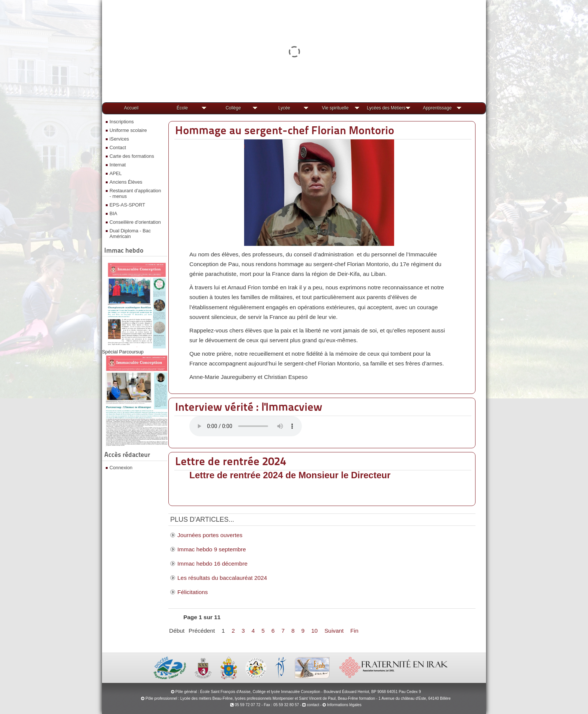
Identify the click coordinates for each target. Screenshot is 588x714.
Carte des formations (132, 156)
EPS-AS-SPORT (127, 205)
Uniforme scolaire (128, 130)
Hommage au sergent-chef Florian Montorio (285, 130)
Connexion (121, 468)
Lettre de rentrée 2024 (231, 461)
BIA (113, 213)
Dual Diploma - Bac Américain (130, 234)
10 (314, 631)
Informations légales (344, 705)
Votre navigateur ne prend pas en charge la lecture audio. (246, 426)
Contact (118, 147)
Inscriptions (122, 122)
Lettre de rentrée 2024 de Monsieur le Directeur (290, 475)
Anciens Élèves (126, 182)
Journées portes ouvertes (210, 535)
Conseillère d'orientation (135, 222)
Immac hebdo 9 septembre (212, 549)
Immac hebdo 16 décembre (212, 564)
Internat (118, 165)
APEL (116, 173)
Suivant (334, 631)
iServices (119, 139)
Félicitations (193, 592)
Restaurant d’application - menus (135, 193)
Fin (354, 631)
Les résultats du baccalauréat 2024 (222, 578)
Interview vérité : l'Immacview (249, 407)
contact (311, 705)
